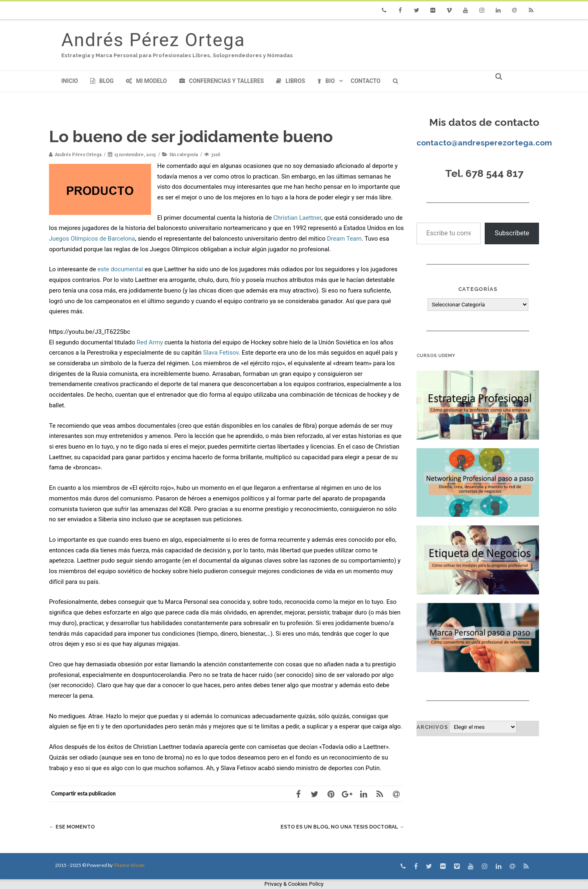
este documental (120, 269)
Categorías (478, 289)
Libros (291, 81)
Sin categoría (184, 154)
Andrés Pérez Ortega (153, 40)
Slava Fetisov (221, 353)
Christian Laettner (297, 218)
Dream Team (344, 239)
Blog (102, 81)
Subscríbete (512, 233)
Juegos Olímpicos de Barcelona (92, 239)
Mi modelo (146, 81)
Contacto (366, 81)
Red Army (150, 342)
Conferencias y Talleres (222, 81)
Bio (326, 81)
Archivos (432, 727)
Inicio (70, 81)
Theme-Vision (129, 865)
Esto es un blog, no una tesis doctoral (340, 827)
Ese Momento (72, 827)
